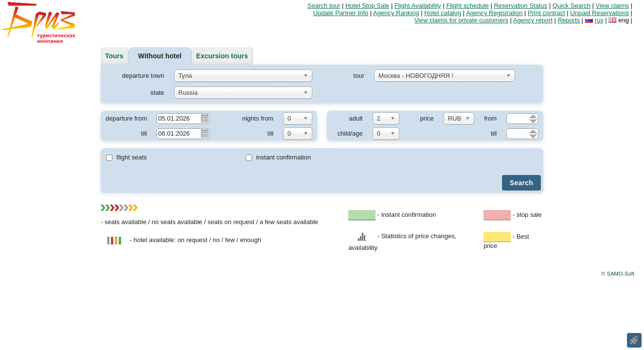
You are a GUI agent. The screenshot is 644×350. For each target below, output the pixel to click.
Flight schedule (467, 6)
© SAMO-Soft (618, 274)
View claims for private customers (461, 20)
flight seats (126, 157)
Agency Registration (494, 13)
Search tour (324, 6)
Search (521, 183)
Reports (569, 20)
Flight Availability (418, 6)
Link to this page (634, 340)
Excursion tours (222, 56)
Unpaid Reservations (599, 13)
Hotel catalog (443, 13)
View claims (612, 6)
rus (599, 20)
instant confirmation (278, 157)
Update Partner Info (341, 13)
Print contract (546, 13)
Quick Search (572, 6)
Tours (114, 56)
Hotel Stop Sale (367, 6)
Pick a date (204, 118)
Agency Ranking (396, 13)
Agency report (533, 20)
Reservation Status (520, 6)
